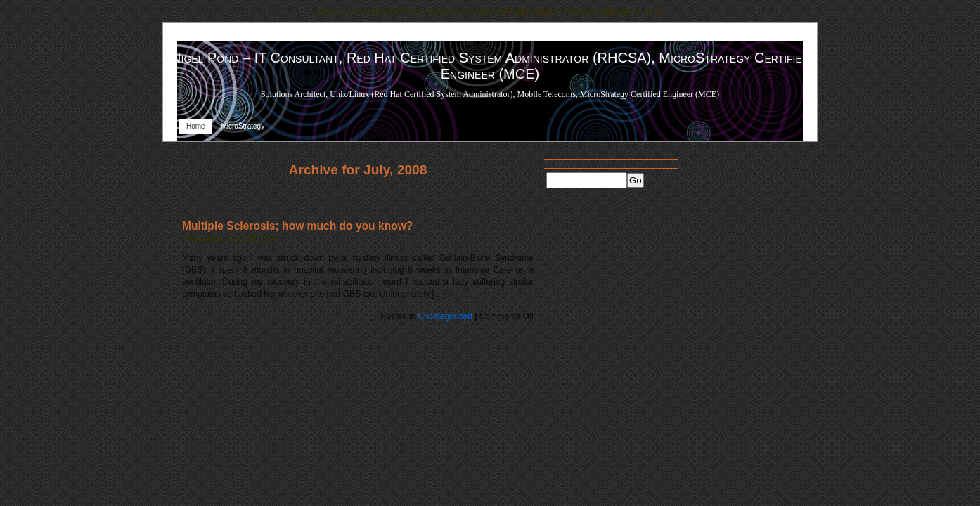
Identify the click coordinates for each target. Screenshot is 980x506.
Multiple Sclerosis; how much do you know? (297, 226)
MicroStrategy (243, 126)
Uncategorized (445, 316)
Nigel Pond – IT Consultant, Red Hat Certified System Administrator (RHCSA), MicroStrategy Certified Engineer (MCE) (490, 66)
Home (196, 126)
